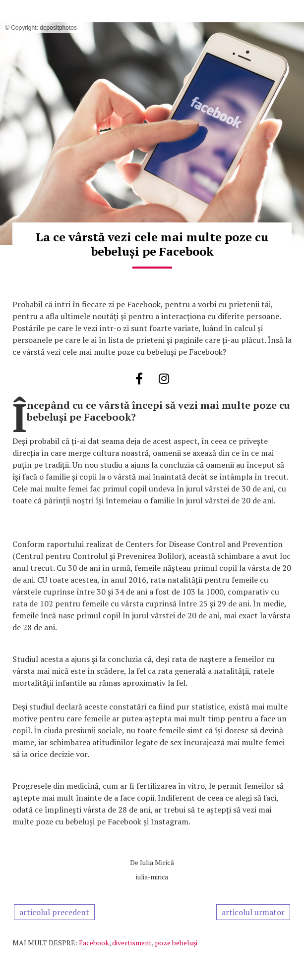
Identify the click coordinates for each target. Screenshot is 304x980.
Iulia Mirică (157, 862)
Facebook (94, 943)
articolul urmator (253, 912)
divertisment (132, 943)
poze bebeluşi (176, 943)
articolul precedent (54, 912)
